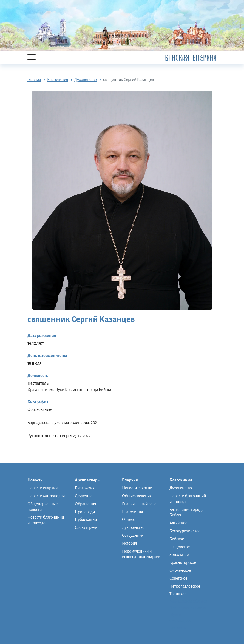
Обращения (85, 504)
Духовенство (133, 527)
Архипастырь (90, 480)
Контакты (178, 628)
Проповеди (85, 512)
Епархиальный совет (140, 504)
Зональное (179, 555)
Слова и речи (86, 527)
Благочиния (132, 512)
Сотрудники (133, 535)
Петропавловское (185, 586)
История (129, 543)
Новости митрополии (46, 496)
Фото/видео (180, 621)
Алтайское (178, 523)
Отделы (129, 519)
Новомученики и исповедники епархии (141, 554)
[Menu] (32, 58)
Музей (175, 614)
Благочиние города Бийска (186, 512)
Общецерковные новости (42, 507)
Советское (178, 578)
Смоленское (180, 570)
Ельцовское (180, 547)
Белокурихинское (185, 531)
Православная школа (188, 608)
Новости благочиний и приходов (46, 520)
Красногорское (183, 562)
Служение (84, 496)
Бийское (177, 539)
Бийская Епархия (191, 58)
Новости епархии (42, 488)
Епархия (133, 480)
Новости (38, 480)
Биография (85, 488)
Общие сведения (137, 496)
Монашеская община (188, 601)
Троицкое (178, 594)
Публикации (86, 519)
